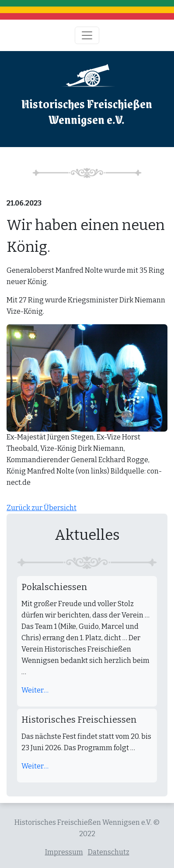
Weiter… (35, 690)
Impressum (64, 852)
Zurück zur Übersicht (42, 508)
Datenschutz (109, 852)
